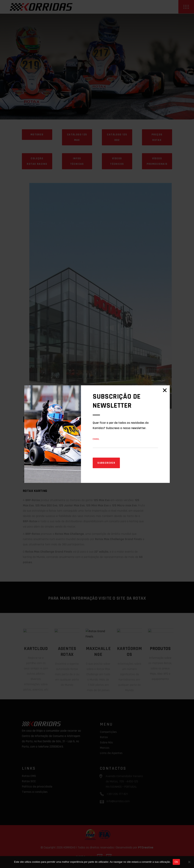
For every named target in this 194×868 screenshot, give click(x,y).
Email (96, 439)
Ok (176, 862)
